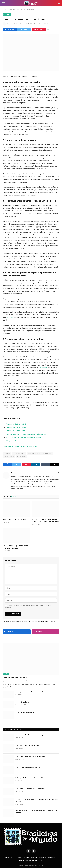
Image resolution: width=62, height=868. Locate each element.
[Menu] (3, 3)
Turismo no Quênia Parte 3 (16, 424)
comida (10, 318)
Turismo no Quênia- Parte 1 (16, 431)
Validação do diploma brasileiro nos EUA (29, 778)
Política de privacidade (28, 860)
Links (41, 860)
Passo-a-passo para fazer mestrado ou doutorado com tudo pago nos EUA (36, 811)
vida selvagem (21, 457)
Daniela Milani (13, 24)
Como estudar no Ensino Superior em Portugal (31, 756)
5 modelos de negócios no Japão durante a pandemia (15, 547)
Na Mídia (26, 857)
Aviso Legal (52, 857)
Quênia (6, 457)
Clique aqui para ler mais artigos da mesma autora (21, 447)
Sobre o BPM (8, 857)
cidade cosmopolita (19, 454)
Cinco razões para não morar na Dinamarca (30, 789)
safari (12, 457)
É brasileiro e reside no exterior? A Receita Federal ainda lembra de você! (37, 801)
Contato (42, 857)
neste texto (44, 368)
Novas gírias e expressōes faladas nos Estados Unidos (34, 692)
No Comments (35, 24)
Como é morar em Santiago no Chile (28, 767)
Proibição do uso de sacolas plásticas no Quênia (24, 438)
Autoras (18, 857)
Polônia (6, 674)
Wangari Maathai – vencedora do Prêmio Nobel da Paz (26, 434)
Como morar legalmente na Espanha (28, 746)
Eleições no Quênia (13, 441)
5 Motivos (7, 14)
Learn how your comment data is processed (42, 621)
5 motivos (7, 454)
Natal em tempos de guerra (25, 712)
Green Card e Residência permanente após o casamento (35, 735)
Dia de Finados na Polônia (15, 678)
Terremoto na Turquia (23, 702)
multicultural (48, 454)
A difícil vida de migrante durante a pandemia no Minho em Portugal (46, 520)
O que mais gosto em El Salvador (15, 519)
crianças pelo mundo (34, 454)
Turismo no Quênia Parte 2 (16, 427)
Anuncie (34, 857)
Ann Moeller (8, 681)
